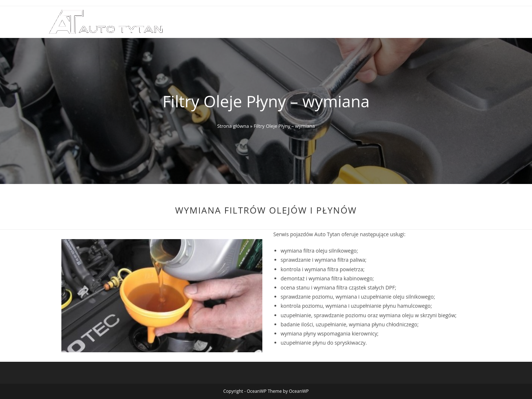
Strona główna (233, 126)
